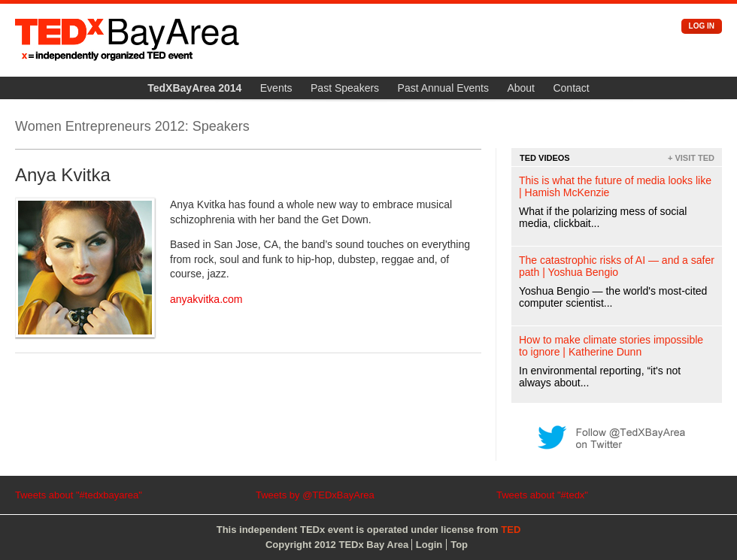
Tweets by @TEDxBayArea (315, 495)
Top (459, 545)
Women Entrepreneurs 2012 (100, 126)
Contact (571, 88)
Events (276, 88)
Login (429, 545)
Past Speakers (345, 88)
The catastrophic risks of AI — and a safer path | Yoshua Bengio (617, 266)
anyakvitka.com (206, 299)
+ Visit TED (691, 158)
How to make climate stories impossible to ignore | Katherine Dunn (611, 346)
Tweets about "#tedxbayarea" (79, 495)
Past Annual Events (443, 88)
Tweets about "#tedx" (542, 495)
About (521, 88)
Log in (702, 26)
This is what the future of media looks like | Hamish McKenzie (615, 186)
